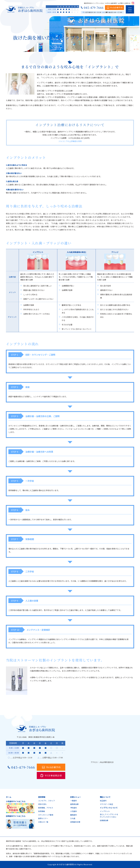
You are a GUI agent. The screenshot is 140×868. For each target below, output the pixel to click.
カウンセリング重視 (46, 815)
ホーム (9, 797)
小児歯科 (74, 811)
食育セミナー (43, 818)
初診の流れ (42, 804)
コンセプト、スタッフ (47, 801)
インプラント (105, 811)
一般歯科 (74, 801)
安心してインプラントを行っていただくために (109, 816)
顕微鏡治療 (104, 820)
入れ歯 (73, 818)
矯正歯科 (103, 801)
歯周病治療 (74, 804)
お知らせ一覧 (43, 822)
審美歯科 (74, 815)
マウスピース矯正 (106, 804)
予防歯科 (74, 808)
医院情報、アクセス (46, 808)
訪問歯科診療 (75, 822)
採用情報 (42, 811)
